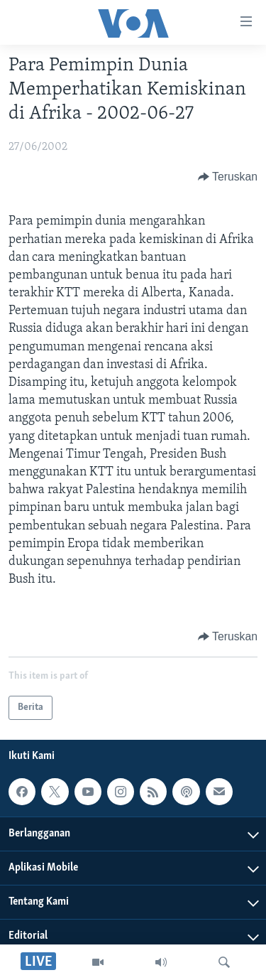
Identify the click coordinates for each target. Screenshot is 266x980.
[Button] (228, 177)
